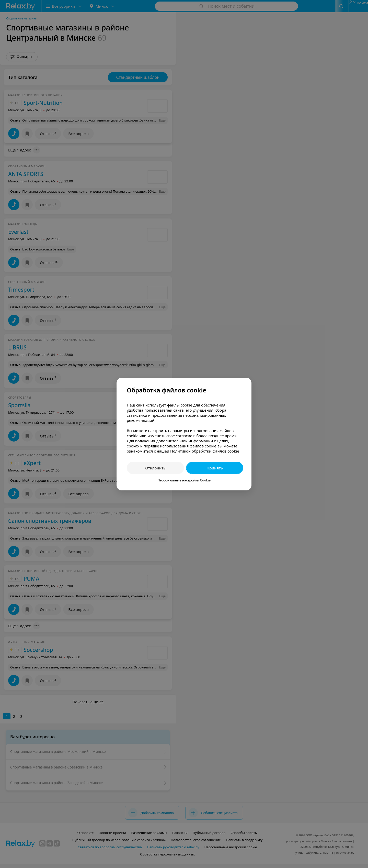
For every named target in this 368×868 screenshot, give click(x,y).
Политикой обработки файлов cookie (205, 451)
